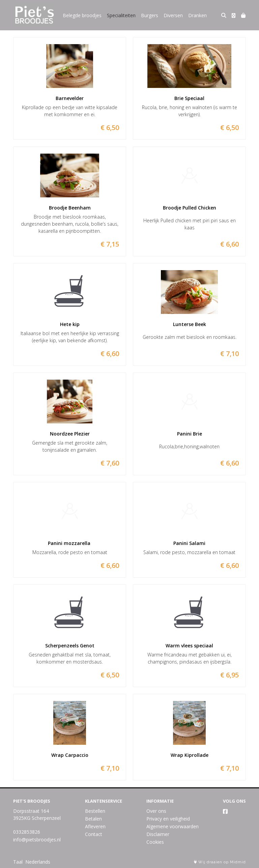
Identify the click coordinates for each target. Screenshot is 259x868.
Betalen (93, 819)
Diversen (173, 15)
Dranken (197, 15)
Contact (94, 834)
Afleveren (95, 826)
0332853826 (27, 832)
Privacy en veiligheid (168, 819)
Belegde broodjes (82, 15)
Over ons (156, 811)
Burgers (150, 15)
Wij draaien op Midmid (220, 862)
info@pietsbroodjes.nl (37, 840)
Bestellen (95, 811)
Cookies (155, 842)
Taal (18, 862)
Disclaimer (158, 834)
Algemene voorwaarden (172, 826)
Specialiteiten (121, 15)
